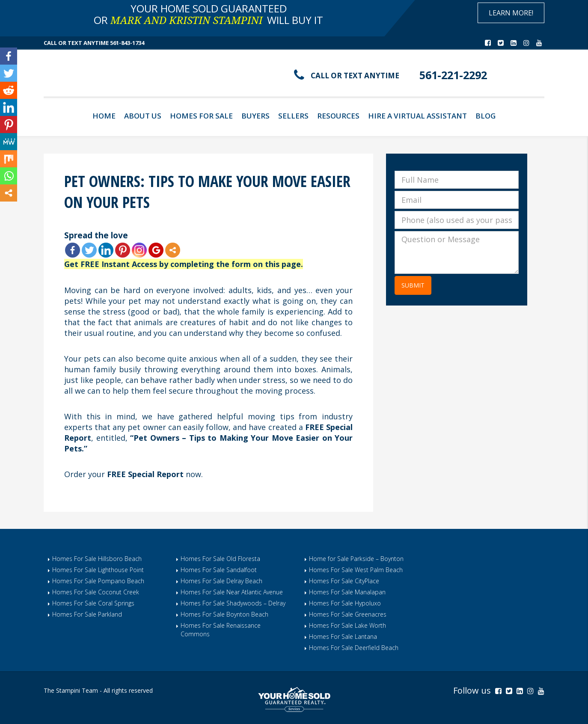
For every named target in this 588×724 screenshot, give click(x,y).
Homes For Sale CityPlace (344, 581)
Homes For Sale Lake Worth (347, 625)
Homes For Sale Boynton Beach (224, 614)
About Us (143, 116)
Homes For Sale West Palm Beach (356, 570)
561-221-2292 (457, 74)
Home (104, 116)
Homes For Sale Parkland (87, 614)
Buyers (255, 116)
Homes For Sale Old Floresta (220, 559)
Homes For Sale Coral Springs (93, 603)
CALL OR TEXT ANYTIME (359, 75)
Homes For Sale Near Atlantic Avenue (232, 592)
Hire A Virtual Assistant (417, 116)
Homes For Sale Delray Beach (221, 581)
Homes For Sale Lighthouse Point (98, 570)
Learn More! (511, 13)
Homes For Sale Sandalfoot (219, 570)
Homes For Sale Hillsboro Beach (97, 559)
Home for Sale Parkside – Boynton (356, 559)
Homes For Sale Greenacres (348, 614)
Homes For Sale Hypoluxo (345, 603)
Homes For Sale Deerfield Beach (354, 648)
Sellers (293, 116)
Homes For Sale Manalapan (347, 592)
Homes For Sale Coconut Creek (96, 592)
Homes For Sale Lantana (343, 636)
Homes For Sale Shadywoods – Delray (233, 603)
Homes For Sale (201, 116)
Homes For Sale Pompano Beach (98, 581)
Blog (486, 116)
